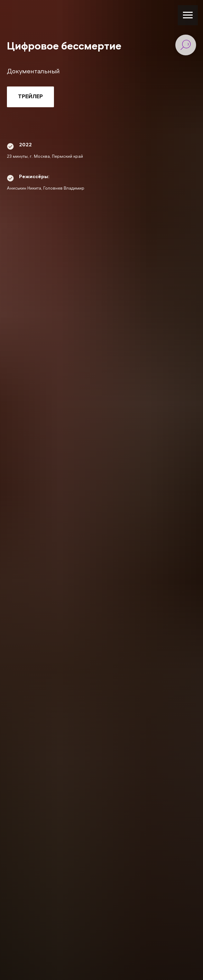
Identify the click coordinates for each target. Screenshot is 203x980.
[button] (30, 97)
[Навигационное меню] (188, 15)
